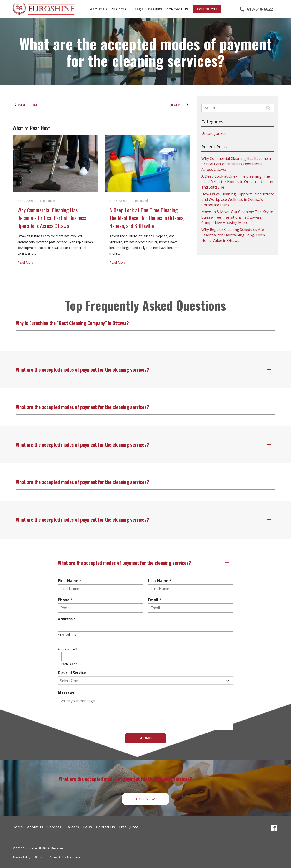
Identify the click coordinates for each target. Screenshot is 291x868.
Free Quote (207, 9)
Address (68, 619)
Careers (155, 9)
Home (18, 827)
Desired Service (72, 673)
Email (156, 600)
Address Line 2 (68, 649)
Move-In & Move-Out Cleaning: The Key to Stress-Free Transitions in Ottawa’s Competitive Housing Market (237, 217)
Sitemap (40, 857)
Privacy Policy (21, 857)
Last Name (161, 581)
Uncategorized (46, 201)
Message (66, 692)
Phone (66, 600)
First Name (71, 581)
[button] (145, 323)
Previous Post (25, 105)
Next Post (181, 105)
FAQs (139, 9)
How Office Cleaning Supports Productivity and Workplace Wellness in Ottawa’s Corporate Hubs (238, 199)
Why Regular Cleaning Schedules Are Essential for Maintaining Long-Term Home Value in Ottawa (233, 235)
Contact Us (177, 9)
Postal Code (69, 664)
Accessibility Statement (65, 857)
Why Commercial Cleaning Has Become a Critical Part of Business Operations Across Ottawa (52, 218)
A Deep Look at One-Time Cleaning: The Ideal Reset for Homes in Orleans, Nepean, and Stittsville (147, 218)
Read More (25, 262)
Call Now (145, 799)
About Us (99, 9)
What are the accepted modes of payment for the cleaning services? (145, 52)
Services (119, 9)
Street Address (68, 635)
